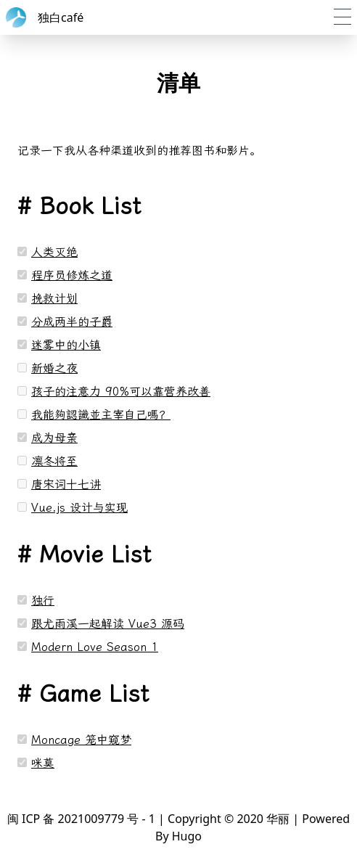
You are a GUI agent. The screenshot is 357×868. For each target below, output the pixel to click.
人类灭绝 (54, 252)
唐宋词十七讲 (66, 484)
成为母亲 (54, 438)
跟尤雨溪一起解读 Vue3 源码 (108, 624)
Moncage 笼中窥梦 (81, 740)
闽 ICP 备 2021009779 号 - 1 (81, 819)
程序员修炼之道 (72, 275)
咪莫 (43, 763)
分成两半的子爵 (72, 322)
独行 (43, 601)
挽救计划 (54, 299)
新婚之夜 (54, 368)
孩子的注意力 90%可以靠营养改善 (121, 392)
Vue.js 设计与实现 (79, 508)
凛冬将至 (54, 461)
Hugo (187, 836)
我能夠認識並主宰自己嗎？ (101, 415)
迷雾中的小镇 (66, 345)
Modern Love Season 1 (95, 647)
